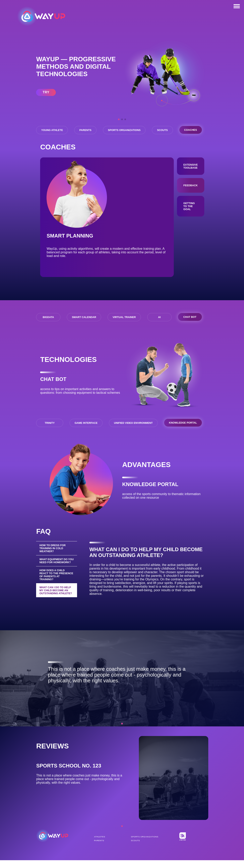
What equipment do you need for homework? (54, 571)
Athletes (100, 845)
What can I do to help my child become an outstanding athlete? (56, 602)
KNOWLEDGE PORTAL (182, 432)
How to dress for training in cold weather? (53, 557)
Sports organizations (139, 129)
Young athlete (54, 129)
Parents (94, 129)
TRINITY (50, 432)
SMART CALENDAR (84, 326)
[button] (119, 119)
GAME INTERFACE (85, 432)
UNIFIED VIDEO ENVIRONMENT (133, 432)
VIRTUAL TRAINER (124, 326)
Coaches (119, 141)
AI (159, 326)
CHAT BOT (189, 326)
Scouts (184, 129)
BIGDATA (49, 326)
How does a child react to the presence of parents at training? (57, 587)
